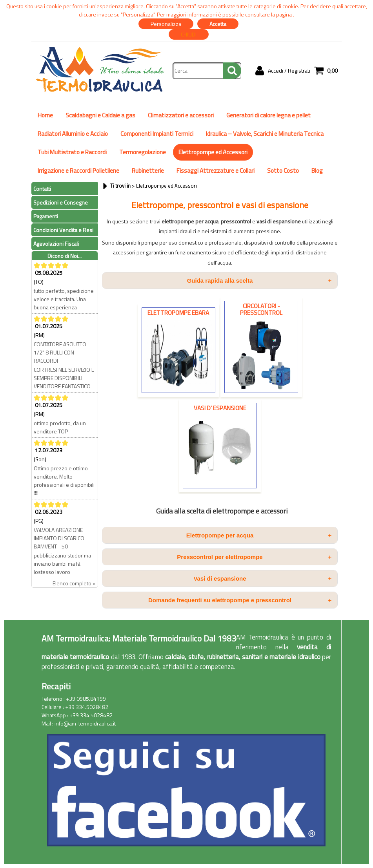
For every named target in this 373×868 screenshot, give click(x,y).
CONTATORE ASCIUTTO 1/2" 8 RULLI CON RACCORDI (60, 352)
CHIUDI (189, 34)
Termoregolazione (143, 152)
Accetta (218, 24)
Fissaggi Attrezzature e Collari (216, 171)
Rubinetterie (148, 171)
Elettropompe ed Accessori (213, 152)
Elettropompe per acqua (259, 535)
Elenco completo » (74, 583)
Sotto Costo (283, 171)
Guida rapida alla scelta (259, 281)
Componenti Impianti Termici (157, 134)
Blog (317, 171)
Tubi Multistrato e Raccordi (72, 152)
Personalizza (166, 24)
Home (45, 115)
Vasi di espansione (262, 578)
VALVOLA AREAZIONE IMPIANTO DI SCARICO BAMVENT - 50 (59, 538)
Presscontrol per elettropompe (254, 557)
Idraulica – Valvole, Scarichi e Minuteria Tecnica (265, 134)
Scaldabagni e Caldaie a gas (100, 115)
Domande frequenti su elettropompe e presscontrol (240, 600)
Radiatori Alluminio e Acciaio (73, 134)
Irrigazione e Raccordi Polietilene (78, 171)
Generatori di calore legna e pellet (268, 115)
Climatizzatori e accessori (181, 115)
